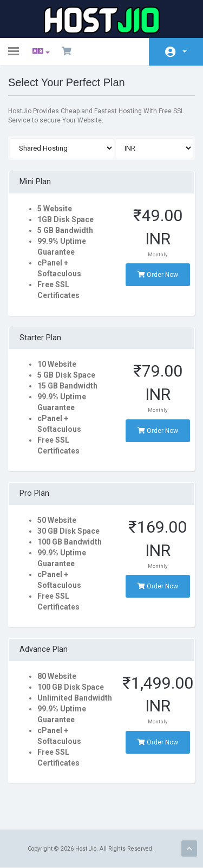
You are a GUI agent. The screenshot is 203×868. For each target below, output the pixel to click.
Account (185, 51)
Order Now (158, 275)
